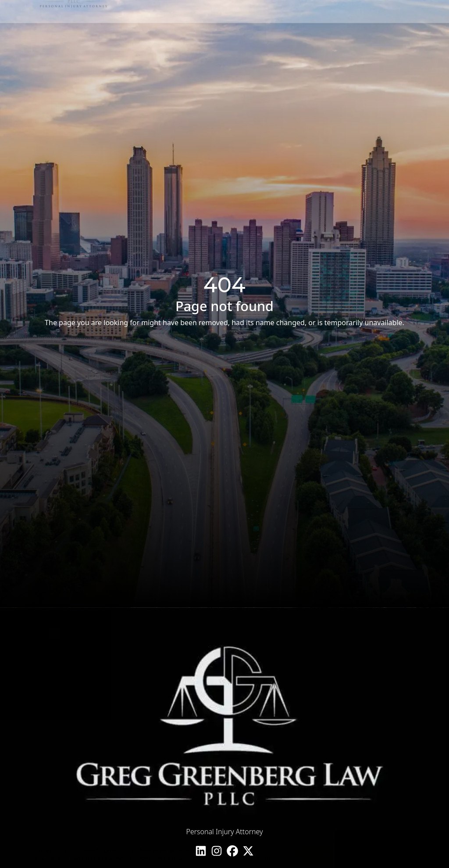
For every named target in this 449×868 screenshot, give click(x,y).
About (203, 38)
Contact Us (312, 38)
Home (175, 38)
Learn (275, 38)
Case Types (239, 38)
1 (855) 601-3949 (383, 37)
